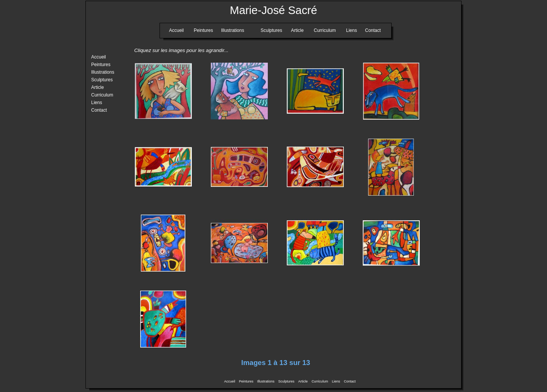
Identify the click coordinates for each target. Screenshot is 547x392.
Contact (350, 382)
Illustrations (266, 382)
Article (303, 382)
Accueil (230, 382)
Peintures (246, 382)
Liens (336, 382)
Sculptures (287, 382)
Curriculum (320, 382)
